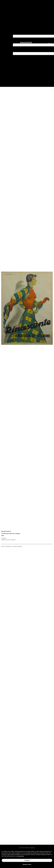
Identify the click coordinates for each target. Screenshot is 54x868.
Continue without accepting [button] (27, 848)
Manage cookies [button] (27, 864)
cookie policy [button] (21, 856)
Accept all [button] (27, 860)
